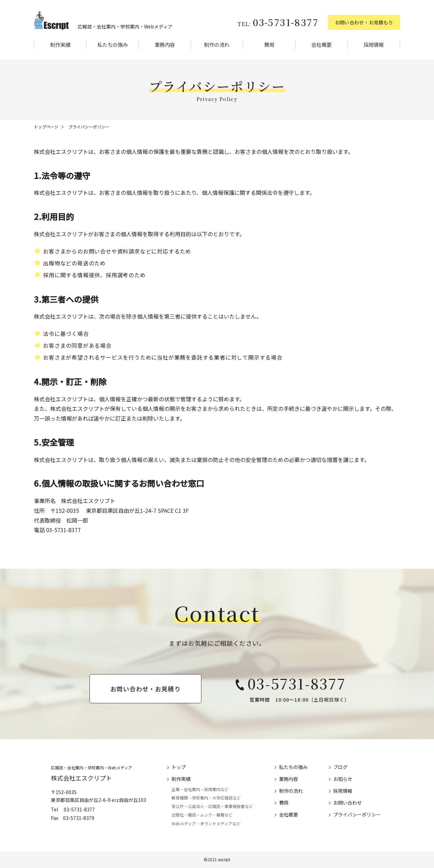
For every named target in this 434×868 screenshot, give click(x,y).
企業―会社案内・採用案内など (200, 789)
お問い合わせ (348, 803)
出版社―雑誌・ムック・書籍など (202, 815)
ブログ (340, 767)
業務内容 (165, 45)
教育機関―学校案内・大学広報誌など (206, 798)
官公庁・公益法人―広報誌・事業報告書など (212, 806)
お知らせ (343, 779)
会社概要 (321, 45)
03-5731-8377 (278, 22)
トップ (179, 767)
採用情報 (374, 45)
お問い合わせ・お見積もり (364, 22)
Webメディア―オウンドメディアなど (206, 823)
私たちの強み (113, 45)
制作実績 (60, 45)
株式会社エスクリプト (81, 778)
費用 (269, 45)
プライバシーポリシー (357, 814)
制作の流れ (217, 45)
